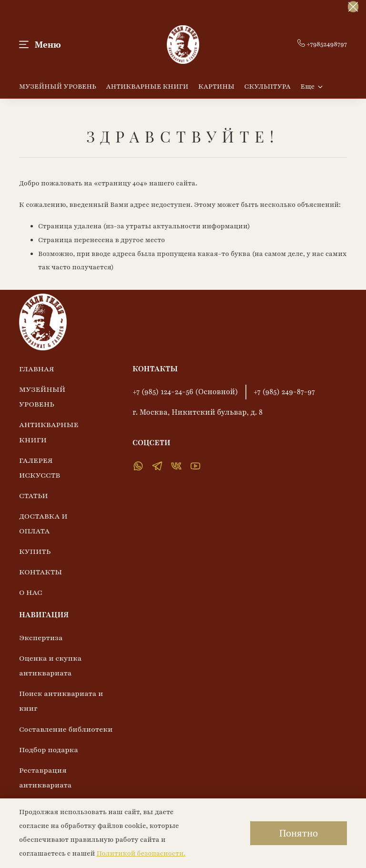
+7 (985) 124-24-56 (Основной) (185, 392)
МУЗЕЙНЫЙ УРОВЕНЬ (58, 87)
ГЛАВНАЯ (37, 369)
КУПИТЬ (35, 551)
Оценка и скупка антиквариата (50, 666)
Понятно (299, 833)
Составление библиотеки (66, 729)
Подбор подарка (49, 750)
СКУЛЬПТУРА (268, 87)
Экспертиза (41, 638)
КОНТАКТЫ (41, 572)
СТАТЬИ (34, 496)
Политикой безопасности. (141, 853)
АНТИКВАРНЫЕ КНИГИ (147, 87)
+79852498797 (322, 44)
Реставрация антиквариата (45, 778)
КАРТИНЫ (216, 87)
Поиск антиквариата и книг (61, 701)
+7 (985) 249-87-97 (284, 392)
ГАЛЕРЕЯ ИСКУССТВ (40, 468)
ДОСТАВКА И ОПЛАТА (43, 524)
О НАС (31, 592)
